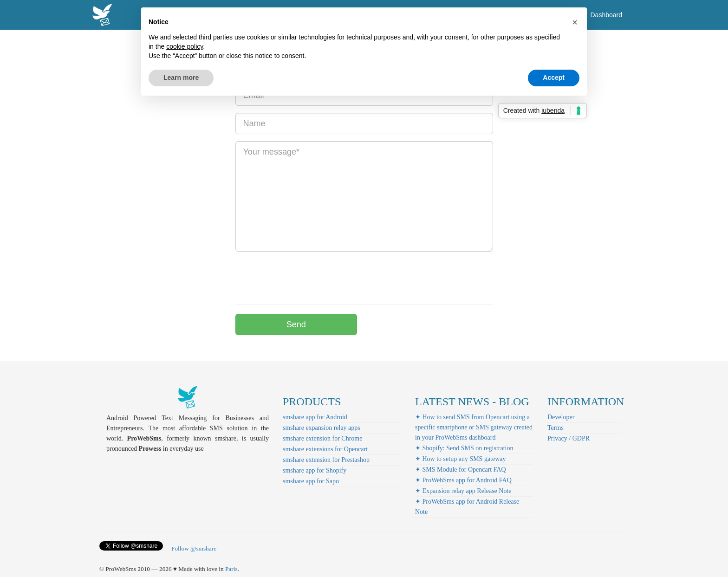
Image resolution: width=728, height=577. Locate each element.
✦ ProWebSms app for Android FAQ (463, 480)
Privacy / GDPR (569, 438)
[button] (575, 22)
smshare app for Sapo (311, 481)
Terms (556, 428)
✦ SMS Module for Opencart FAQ (461, 470)
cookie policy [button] (185, 46)
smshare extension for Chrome (322, 438)
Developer (561, 417)
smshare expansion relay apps (322, 428)
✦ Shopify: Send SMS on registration (464, 448)
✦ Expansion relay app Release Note (463, 491)
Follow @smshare (194, 548)
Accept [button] (554, 78)
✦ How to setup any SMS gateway (461, 459)
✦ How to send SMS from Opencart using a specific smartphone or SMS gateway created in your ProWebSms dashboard (474, 427)
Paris (231, 569)
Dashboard (607, 15)
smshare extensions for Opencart (325, 449)
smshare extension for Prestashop (326, 460)
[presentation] (306, 277)
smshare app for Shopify (315, 470)
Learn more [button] (181, 78)
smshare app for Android (315, 417)
